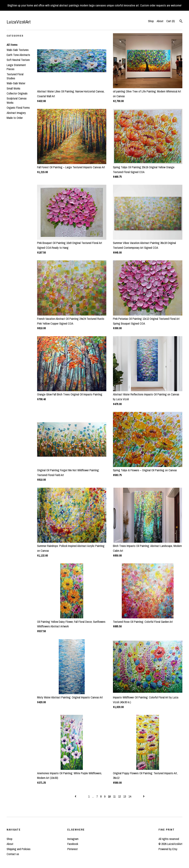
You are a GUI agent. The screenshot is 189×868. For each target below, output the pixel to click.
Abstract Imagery (16, 113)
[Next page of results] (144, 796)
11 (114, 796)
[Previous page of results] (76, 796)
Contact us (13, 854)
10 (109, 796)
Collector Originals (17, 93)
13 (125, 796)
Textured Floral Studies (15, 76)
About (160, 21)
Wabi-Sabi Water (16, 83)
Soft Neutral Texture (18, 60)
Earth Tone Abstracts (18, 55)
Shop (151, 21)
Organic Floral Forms (18, 108)
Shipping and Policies (19, 849)
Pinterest (73, 849)
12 (119, 796)
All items (12, 45)
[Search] (181, 22)
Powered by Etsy (168, 849)
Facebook (73, 844)
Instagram (73, 839)
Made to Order (15, 118)
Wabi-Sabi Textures (18, 50)
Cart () (171, 21)
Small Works (13, 88)
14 (130, 796)
